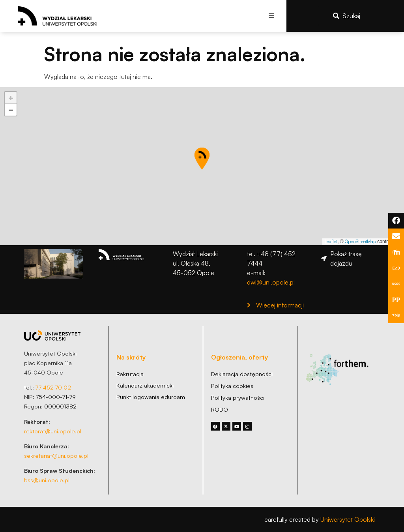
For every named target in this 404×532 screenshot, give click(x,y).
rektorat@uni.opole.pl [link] (53, 431)
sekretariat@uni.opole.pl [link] (56, 455)
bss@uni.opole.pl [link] (47, 480)
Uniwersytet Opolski (348, 519)
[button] (272, 16)
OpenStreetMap (360, 241)
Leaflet (331, 241)
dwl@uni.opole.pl (271, 282)
